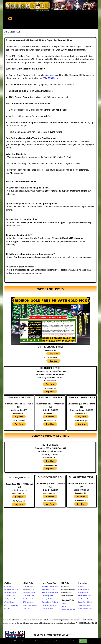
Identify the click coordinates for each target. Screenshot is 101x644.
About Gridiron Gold (84, 596)
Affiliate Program (83, 593)
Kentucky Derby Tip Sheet (50, 586)
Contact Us (82, 602)
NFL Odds (7, 608)
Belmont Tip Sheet (48, 608)
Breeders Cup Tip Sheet (49, 605)
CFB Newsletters (28, 602)
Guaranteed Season (10, 593)
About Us (81, 586)
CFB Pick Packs (28, 586)
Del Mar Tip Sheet (48, 596)
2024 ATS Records (51, 78)
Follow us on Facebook (85, 608)
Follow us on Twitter (84, 605)
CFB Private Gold (28, 596)
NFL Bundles (8, 586)
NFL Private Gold (9, 596)
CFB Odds (26, 608)
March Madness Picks (69, 610)
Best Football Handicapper (86, 599)
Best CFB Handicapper (30, 605)
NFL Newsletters (9, 602)
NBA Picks (65, 606)
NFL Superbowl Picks (10, 599)
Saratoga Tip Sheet (48, 599)
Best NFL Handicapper (11, 605)
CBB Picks (65, 603)
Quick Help (89, 602)
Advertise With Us (84, 589)
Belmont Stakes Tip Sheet (50, 593)
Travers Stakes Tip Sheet (50, 602)
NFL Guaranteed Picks (11, 589)
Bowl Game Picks (28, 599)
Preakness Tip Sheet (48, 589)
